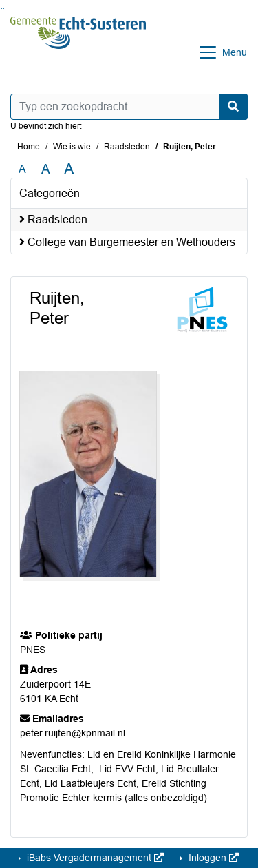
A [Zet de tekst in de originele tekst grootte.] (22, 169)
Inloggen (212, 858)
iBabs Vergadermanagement (94, 858)
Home (29, 147)
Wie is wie (72, 147)
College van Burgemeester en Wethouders (127, 242)
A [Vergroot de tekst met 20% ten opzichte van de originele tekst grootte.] (46, 169)
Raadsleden (127, 147)
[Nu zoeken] (233, 107)
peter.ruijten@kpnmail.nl (73, 733)
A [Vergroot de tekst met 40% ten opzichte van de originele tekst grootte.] (69, 169)
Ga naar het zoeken (2, 9)
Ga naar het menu (4, 9)
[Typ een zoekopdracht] (129, 107)
